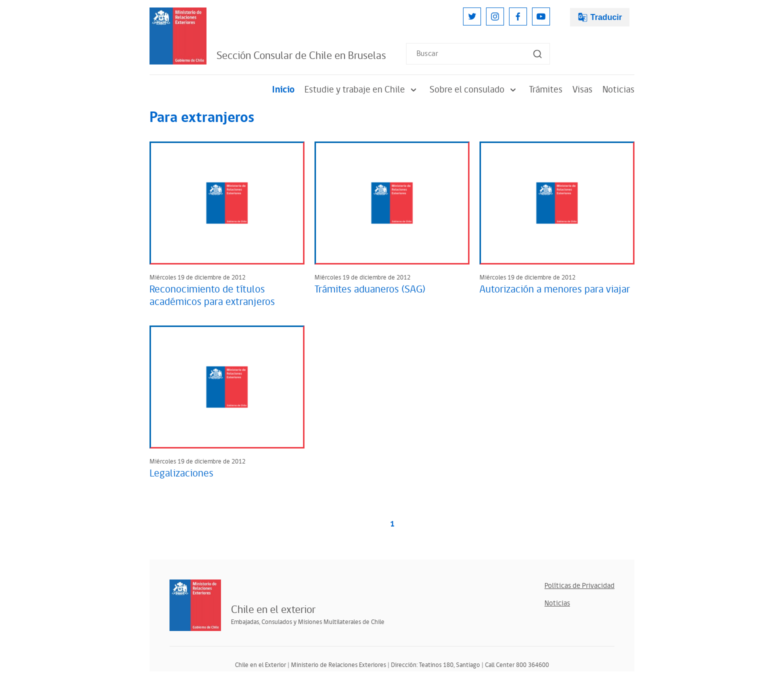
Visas (582, 90)
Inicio (283, 90)
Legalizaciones (181, 473)
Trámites (546, 90)
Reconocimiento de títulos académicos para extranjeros (212, 296)
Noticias (618, 90)
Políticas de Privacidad (579, 586)
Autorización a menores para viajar (555, 289)
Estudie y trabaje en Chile (362, 90)
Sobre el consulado (474, 90)
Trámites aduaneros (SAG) (370, 289)
